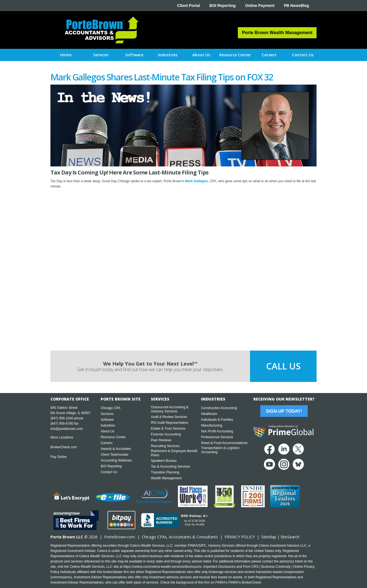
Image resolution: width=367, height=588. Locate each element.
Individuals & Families (217, 420)
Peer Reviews (161, 440)
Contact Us (109, 472)
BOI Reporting (222, 6)
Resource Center (113, 437)
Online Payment (260, 6)
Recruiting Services (165, 446)
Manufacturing (211, 425)
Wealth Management (166, 478)
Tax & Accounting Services (170, 467)
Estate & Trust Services (168, 429)
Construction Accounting (219, 408)
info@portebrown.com (67, 429)
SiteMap (269, 537)
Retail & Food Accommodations (224, 443)
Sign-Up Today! (284, 411)
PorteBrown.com (120, 537)
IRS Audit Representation (170, 423)
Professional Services (217, 437)
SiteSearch (290, 537)
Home (66, 55)
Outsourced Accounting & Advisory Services (170, 409)
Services (107, 414)
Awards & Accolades (116, 449)
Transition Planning (165, 472)
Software (107, 420)
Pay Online (59, 457)
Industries (108, 425)
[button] (101, 55)
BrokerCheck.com (64, 447)
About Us (107, 431)
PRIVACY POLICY (240, 537)
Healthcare (209, 414)
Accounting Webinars (116, 460)
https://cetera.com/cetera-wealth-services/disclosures (162, 567)
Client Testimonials (114, 455)
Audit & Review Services (169, 417)
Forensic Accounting (166, 434)
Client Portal (188, 6)
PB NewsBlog (296, 6)
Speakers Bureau (164, 461)
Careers (107, 443)
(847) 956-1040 (62, 418)
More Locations (62, 437)
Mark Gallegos (197, 181)
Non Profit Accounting (217, 431)
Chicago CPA (110, 408)
